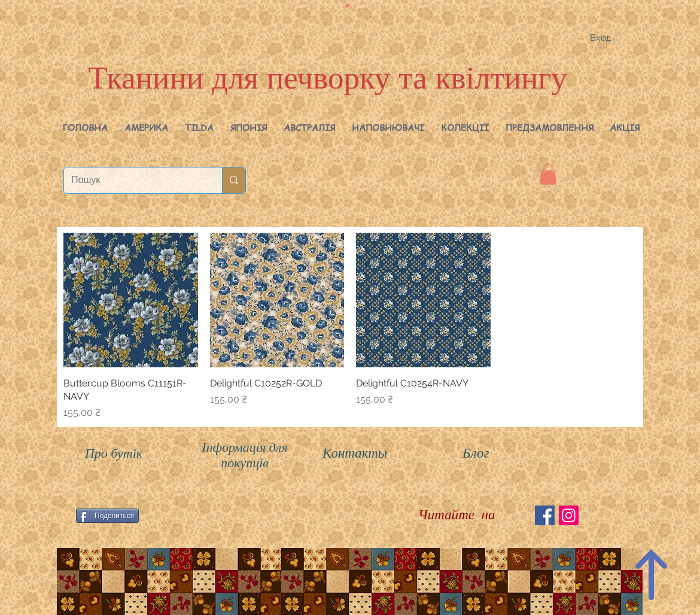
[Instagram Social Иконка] (569, 515)
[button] (146, 127)
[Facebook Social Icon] (545, 515)
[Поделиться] (107, 516)
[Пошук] (134, 180)
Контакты (355, 453)
